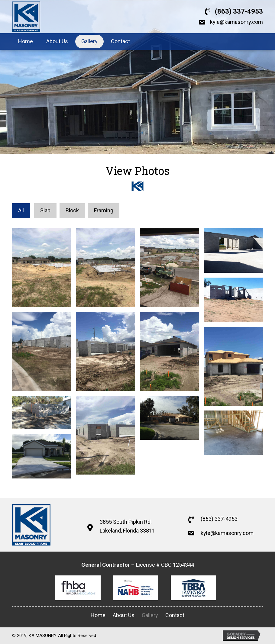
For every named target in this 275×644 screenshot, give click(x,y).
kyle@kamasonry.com (236, 22)
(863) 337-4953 (239, 11)
